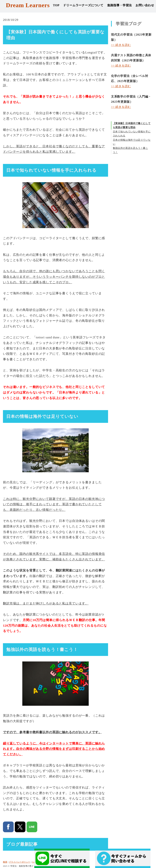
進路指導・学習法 (119, 5)
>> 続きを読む (121, 45)
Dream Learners (28, 5)
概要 (5, 862)
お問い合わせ (145, 5)
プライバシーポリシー (20, 862)
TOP (56, 5)
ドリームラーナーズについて (83, 5)
